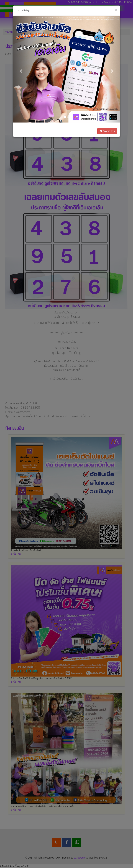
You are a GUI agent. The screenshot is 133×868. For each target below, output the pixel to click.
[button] (21, 69)
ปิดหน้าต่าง (107, 131)
